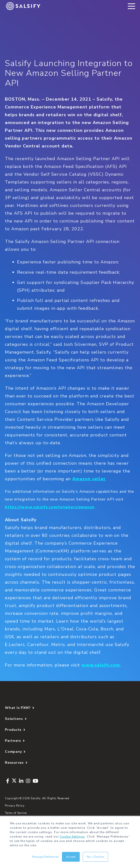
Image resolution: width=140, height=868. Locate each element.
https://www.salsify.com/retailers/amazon (50, 507)
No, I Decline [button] (95, 857)
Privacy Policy (15, 806)
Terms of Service (16, 813)
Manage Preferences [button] (45, 857)
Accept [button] (71, 857)
